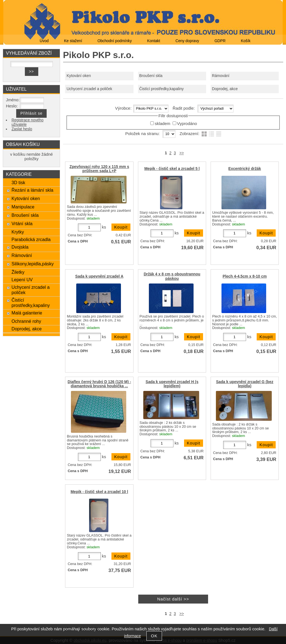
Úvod (44, 41)
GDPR (220, 41)
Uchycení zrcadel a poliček (89, 89)
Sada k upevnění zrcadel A (99, 276)
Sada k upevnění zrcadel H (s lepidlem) (172, 384)
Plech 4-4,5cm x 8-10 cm (245, 276)
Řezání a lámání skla (32, 190)
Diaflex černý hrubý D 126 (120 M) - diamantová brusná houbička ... (99, 384)
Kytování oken (79, 76)
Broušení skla (151, 76)
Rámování (221, 76)
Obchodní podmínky (115, 41)
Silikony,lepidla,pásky (33, 264)
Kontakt (154, 41)
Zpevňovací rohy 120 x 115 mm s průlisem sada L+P (99, 169)
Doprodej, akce (225, 89)
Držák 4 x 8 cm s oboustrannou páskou (172, 276)
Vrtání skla (22, 224)
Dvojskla (20, 247)
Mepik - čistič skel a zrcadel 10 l (99, 492)
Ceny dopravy (187, 41)
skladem (162, 124)
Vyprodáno (187, 124)
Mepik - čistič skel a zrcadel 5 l (172, 169)
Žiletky (18, 272)
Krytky (18, 232)
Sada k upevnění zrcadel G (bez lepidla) (245, 384)
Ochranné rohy (26, 321)
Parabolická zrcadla (31, 239)
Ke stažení (73, 41)
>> (182, 153)
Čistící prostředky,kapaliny (162, 89)
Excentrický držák (245, 169)
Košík (246, 41)
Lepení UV (22, 280)
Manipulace (23, 207)
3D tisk (18, 182)
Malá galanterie (27, 313)
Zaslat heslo (22, 129)
